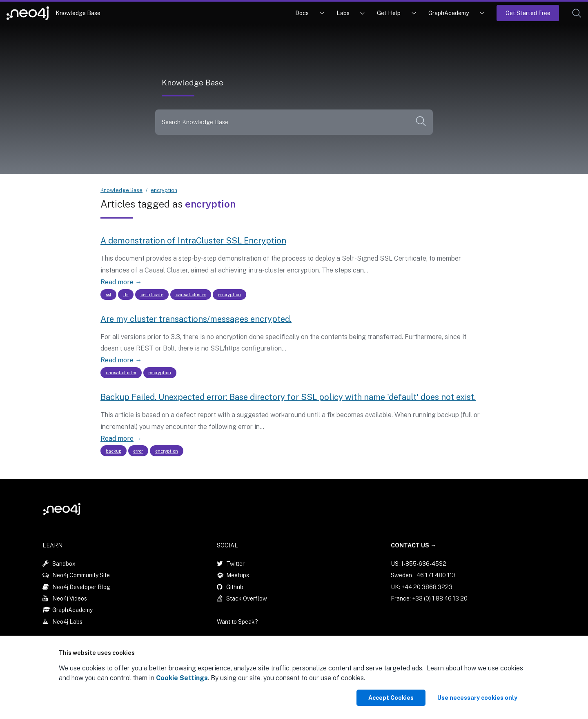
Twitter (235, 563)
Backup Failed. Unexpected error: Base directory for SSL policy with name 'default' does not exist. (288, 397)
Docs (302, 13)
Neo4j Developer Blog (81, 587)
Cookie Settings (182, 678)
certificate (152, 295)
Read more (117, 282)
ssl (108, 295)
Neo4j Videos (70, 598)
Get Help (389, 13)
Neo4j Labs (67, 621)
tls (126, 295)
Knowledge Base (78, 13)
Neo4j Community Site (81, 575)
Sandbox (64, 563)
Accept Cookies (391, 698)
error (138, 451)
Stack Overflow (247, 598)
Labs (343, 13)
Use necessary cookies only (477, 698)
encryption (164, 190)
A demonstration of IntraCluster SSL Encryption (193, 241)
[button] (577, 13)
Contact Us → (413, 545)
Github (235, 587)
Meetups (238, 575)
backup (114, 451)
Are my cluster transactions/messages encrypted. (196, 319)
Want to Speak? (237, 622)
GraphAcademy (449, 13)
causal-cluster (191, 295)
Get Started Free (528, 13)
